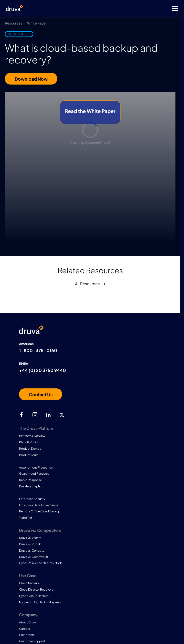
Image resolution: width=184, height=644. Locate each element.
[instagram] (35, 415)
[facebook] (22, 415)
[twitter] (62, 415)
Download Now (31, 79)
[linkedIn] (48, 415)
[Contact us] (41, 394)
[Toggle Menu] (112, 9)
